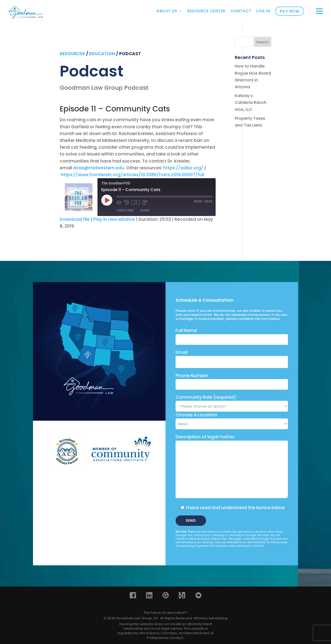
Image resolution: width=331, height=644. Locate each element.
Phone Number (192, 376)
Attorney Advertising (210, 618)
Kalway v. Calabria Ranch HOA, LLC (251, 102)
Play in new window (114, 219)
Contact (241, 11)
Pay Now (290, 11)
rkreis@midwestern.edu (99, 168)
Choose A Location (196, 415)
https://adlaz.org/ (183, 168)
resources (72, 54)
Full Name (186, 330)
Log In (263, 11)
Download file (75, 219)
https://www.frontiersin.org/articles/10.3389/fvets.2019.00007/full (132, 175)
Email (181, 352)
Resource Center (206, 11)
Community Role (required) (232, 402)
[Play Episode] (107, 200)
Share (145, 210)
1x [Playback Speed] (136, 202)
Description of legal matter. (206, 437)
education (102, 54)
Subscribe (125, 210)
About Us (167, 11)
